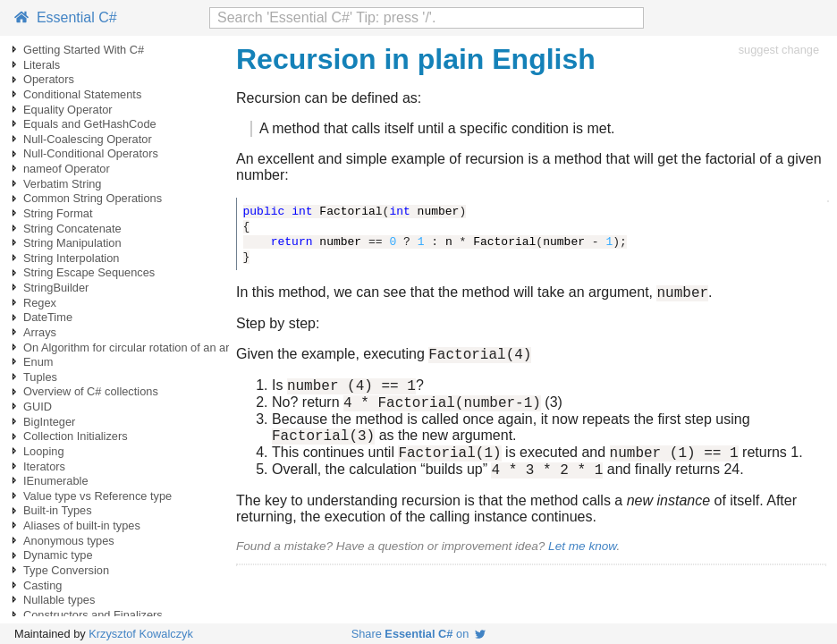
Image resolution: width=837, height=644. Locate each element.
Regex (40, 303)
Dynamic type (58, 555)
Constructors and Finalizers (93, 615)
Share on (419, 634)
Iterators (44, 466)
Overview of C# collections (91, 391)
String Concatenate (72, 229)
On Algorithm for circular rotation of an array (134, 347)
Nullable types (59, 600)
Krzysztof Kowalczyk (141, 634)
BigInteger (49, 422)
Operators (49, 79)
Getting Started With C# (84, 50)
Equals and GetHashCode (90, 124)
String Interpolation (71, 258)
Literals (42, 65)
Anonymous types (69, 541)
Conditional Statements (82, 94)
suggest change (779, 50)
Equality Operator (68, 110)
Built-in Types (58, 510)
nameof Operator (67, 169)
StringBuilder (56, 288)
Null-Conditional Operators (91, 153)
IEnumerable (56, 481)
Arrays (40, 332)
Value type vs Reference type (97, 496)
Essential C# (66, 17)
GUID (38, 407)
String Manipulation (72, 243)
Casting (42, 585)
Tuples (40, 377)
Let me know (582, 565)
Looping (44, 451)
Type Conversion (66, 570)
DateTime (48, 317)
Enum (38, 362)
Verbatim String (63, 184)
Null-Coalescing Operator (88, 139)
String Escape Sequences (89, 272)
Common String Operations (93, 198)
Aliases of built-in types (82, 525)
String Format (58, 213)
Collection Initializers (76, 436)
